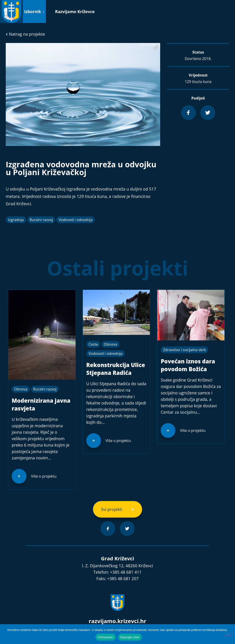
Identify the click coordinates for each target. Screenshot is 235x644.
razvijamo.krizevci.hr (118, 621)
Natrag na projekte (25, 34)
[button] (156, 47)
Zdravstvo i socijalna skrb (184, 350)
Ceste (93, 344)
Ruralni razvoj (41, 220)
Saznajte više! (130, 637)
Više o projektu (44, 476)
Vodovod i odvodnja (76, 220)
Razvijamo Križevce (75, 11)
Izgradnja (16, 220)
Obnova (21, 389)
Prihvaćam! (106, 637)
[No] (228, 634)
